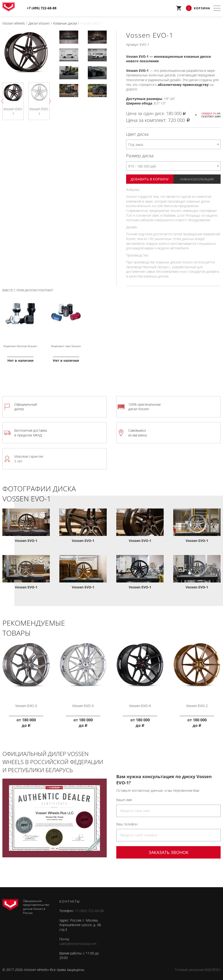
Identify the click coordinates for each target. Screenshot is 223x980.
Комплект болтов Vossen (20, 344)
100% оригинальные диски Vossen (145, 404)
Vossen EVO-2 (197, 702)
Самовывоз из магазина (137, 430)
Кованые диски (65, 23)
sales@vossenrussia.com (78, 940)
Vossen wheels (14, 23)
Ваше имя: (124, 796)
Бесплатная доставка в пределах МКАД (31, 430)
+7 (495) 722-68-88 (89, 907)
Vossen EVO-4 (140, 702)
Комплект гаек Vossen (66, 344)
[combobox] (173, 144)
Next (49, 101)
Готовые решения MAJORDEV (198, 966)
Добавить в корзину (150, 179)
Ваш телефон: (127, 820)
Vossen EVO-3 (26, 702)
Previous (3, 101)
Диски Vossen (39, 23)
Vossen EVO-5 (83, 702)
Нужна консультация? (197, 179)
